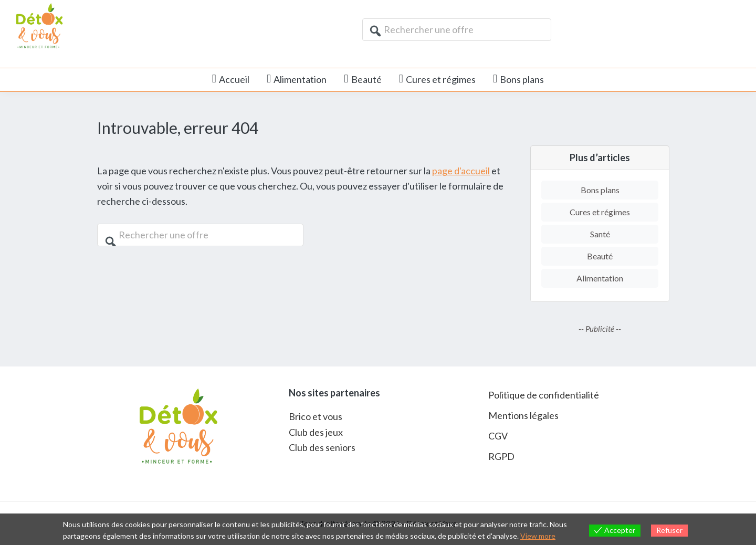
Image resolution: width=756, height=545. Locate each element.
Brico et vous (316, 416)
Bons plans (600, 190)
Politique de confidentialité (544, 395)
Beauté (600, 256)
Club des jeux (316, 432)
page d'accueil (461, 171)
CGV (498, 436)
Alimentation (600, 278)
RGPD (501, 456)
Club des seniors (322, 447)
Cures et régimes (600, 212)
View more (538, 536)
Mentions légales (523, 415)
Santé (600, 234)
